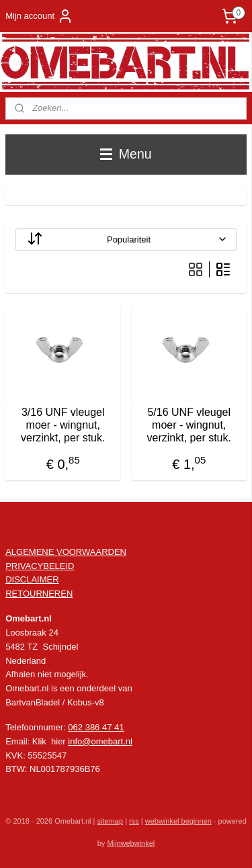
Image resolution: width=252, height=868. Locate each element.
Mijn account (39, 16)
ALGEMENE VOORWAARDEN (66, 552)
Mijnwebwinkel (131, 843)
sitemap (111, 821)
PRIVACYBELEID (40, 566)
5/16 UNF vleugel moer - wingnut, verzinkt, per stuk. (189, 426)
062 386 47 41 (96, 727)
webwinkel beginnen (178, 821)
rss (134, 821)
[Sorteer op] (126, 240)
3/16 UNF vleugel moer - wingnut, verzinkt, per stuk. (63, 426)
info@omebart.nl (100, 741)
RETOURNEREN (39, 594)
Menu (126, 154)
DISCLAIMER (32, 579)
